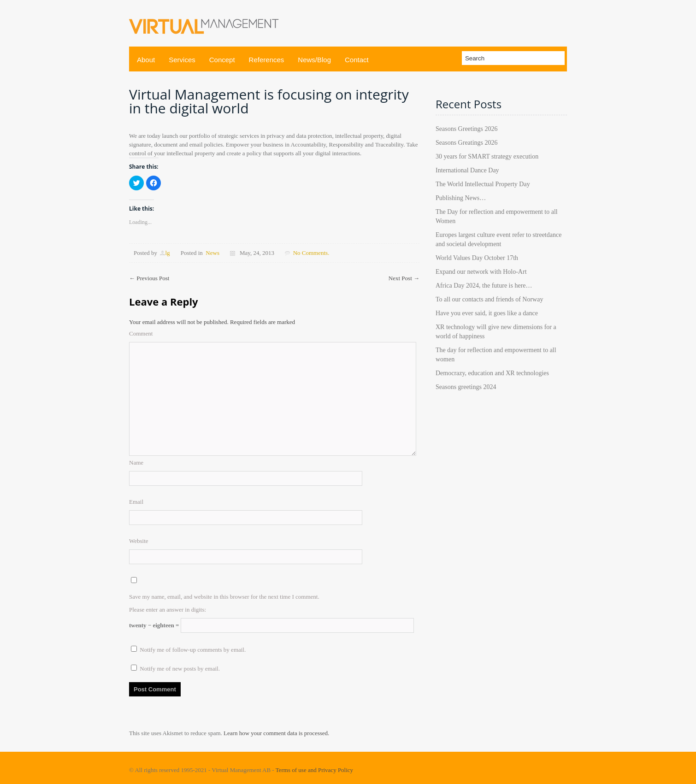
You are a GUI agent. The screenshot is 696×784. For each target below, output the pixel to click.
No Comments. (311, 253)
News (212, 253)
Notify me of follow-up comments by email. (193, 650)
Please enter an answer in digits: (168, 610)
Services (182, 60)
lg (167, 253)
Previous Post (149, 278)
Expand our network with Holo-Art (481, 272)
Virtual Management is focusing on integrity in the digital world (269, 101)
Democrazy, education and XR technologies (492, 373)
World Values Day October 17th (477, 258)
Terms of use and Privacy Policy (314, 770)
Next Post (404, 278)
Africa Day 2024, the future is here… (484, 286)
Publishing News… (461, 198)
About (146, 60)
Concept (222, 60)
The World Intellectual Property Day (483, 184)
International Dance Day (467, 170)
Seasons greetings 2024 (466, 387)
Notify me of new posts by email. (180, 669)
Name (136, 463)
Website (139, 541)
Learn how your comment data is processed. (276, 733)
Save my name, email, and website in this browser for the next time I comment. (224, 597)
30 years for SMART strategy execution (487, 156)
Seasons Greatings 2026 (467, 143)
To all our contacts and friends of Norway (489, 299)
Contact (357, 60)
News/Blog (314, 60)
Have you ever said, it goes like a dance (487, 313)
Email (136, 502)
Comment (141, 333)
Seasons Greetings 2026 (467, 129)
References (267, 60)
